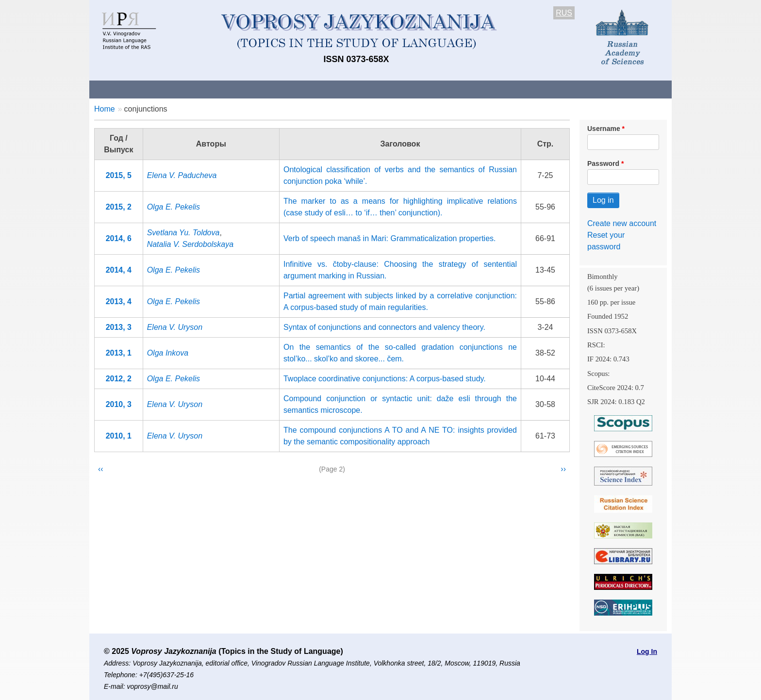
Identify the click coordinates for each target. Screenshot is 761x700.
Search (603, 89)
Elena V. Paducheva (182, 175)
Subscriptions (478, 89)
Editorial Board (546, 89)
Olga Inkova (168, 353)
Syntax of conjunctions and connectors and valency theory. (384, 327)
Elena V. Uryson (175, 327)
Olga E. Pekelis (174, 207)
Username (604, 129)
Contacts (194, 89)
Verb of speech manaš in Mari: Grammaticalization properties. (390, 238)
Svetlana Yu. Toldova (183, 233)
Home (105, 109)
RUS (564, 13)
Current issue (362, 89)
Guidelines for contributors (275, 89)
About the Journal (129, 89)
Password (603, 163)
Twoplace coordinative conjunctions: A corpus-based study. (385, 379)
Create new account (622, 223)
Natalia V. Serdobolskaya (190, 244)
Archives (420, 89)
